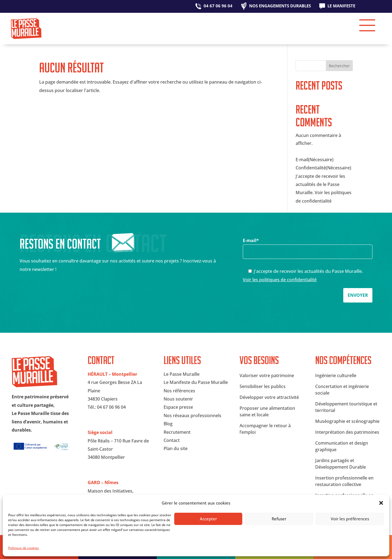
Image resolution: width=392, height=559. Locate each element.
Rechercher (339, 66)
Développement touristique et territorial (346, 407)
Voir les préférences (350, 519)
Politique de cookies (24, 548)
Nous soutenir (178, 399)
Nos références (179, 391)
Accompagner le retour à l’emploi (265, 429)
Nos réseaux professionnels (192, 416)
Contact (172, 440)
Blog (168, 424)
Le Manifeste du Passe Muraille (196, 382)
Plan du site (176, 448)
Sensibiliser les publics (263, 386)
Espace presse (178, 407)
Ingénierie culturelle (336, 375)
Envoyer (358, 295)
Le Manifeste (341, 6)
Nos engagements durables (280, 6)
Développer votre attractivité (269, 397)
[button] (381, 503)
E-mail (308, 246)
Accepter (208, 519)
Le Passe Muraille (182, 374)
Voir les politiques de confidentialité (280, 280)
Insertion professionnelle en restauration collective (344, 481)
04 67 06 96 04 (218, 6)
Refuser (279, 519)
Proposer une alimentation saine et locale (267, 411)
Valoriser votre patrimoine (267, 375)
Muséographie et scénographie (347, 421)
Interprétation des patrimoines (347, 432)
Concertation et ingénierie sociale (342, 390)
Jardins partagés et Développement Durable (341, 464)
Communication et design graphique (342, 446)
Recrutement (177, 432)
